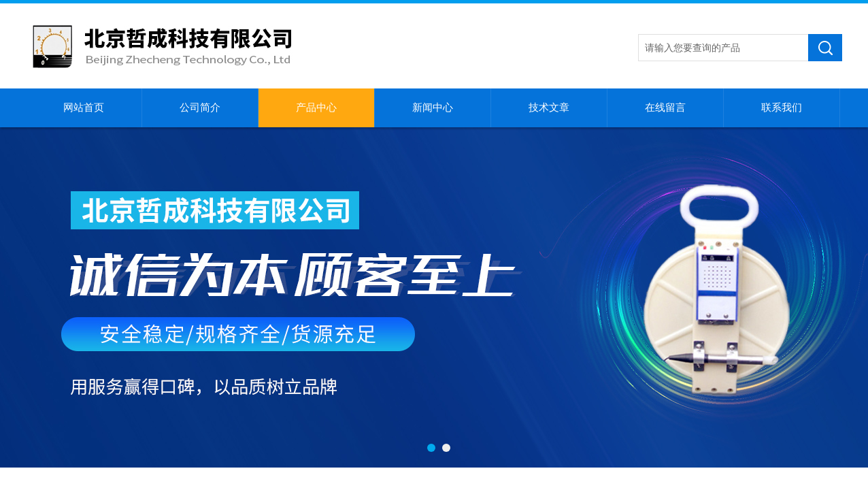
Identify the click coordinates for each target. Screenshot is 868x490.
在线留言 (665, 108)
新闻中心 (433, 108)
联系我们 (782, 108)
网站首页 (84, 108)
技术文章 (549, 108)
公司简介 (200, 108)
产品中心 (316, 108)
